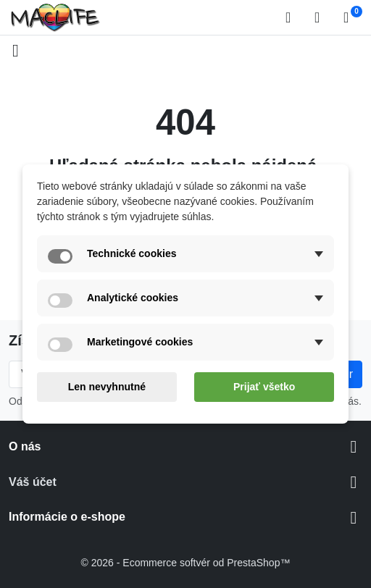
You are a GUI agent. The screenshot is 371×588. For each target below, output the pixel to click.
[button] (293, 17)
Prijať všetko (264, 387)
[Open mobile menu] (16, 51)
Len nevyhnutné (107, 387)
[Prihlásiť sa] (322, 17)
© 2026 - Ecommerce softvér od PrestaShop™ (186, 563)
